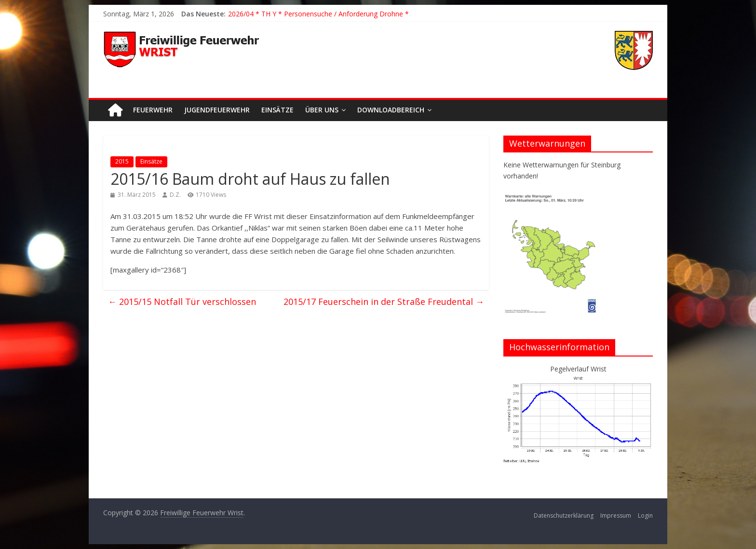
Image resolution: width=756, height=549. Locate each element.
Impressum (616, 515)
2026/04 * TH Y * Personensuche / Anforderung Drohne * (318, 14)
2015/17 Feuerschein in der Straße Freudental (384, 302)
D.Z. (175, 195)
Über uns (322, 110)
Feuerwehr (153, 110)
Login (645, 515)
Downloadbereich (391, 110)
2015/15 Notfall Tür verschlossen (182, 302)
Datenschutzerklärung (564, 515)
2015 (122, 161)
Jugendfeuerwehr (217, 110)
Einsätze (277, 110)
